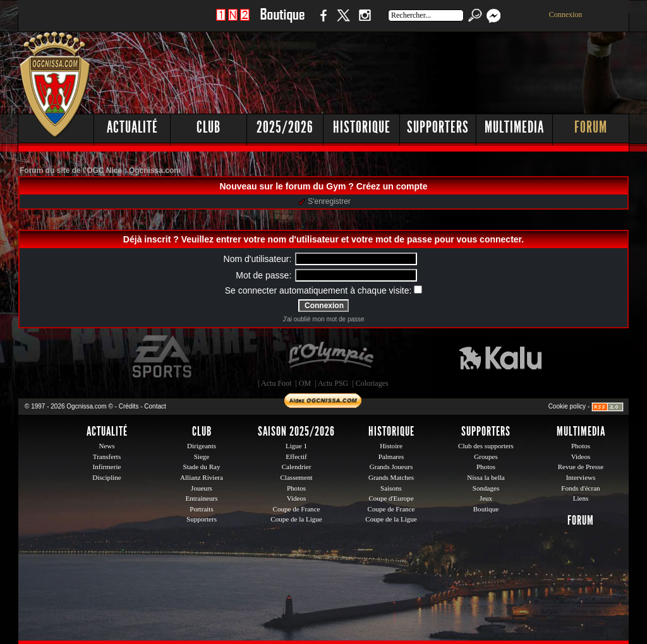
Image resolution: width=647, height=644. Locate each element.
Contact (155, 406)
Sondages (486, 488)
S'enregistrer (324, 201)
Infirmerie (107, 467)
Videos (297, 498)
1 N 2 (233, 22)
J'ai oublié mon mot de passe (323, 319)
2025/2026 (285, 127)
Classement (296, 477)
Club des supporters (486, 446)
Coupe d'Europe (391, 498)
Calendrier (297, 467)
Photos (296, 488)
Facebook (322, 22)
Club (209, 127)
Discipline (106, 477)
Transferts (107, 456)
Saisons (391, 488)
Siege (202, 456)
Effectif (296, 456)
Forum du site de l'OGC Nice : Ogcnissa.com (100, 170)
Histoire (391, 446)
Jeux (486, 498)
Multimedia (514, 127)
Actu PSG (333, 383)
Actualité (132, 127)
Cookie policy (567, 406)
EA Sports (163, 357)
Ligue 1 (296, 446)
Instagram (365, 22)
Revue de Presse (581, 467)
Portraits (202, 509)
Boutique (282, 22)
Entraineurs (202, 498)
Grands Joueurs (391, 467)
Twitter (343, 22)
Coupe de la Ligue (296, 519)
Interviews (581, 477)
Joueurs (202, 488)
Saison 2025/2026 (296, 431)
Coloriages (372, 383)
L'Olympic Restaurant (330, 357)
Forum (591, 127)
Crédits (129, 406)
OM (305, 383)
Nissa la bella (486, 477)
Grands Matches (391, 477)
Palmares (391, 456)
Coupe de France (297, 509)
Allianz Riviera (202, 477)
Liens (581, 498)
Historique (362, 127)
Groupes (486, 456)
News (106, 446)
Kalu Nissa (500, 357)
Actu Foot (276, 383)
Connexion (566, 15)
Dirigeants (202, 446)
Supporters (438, 127)
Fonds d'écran (580, 488)
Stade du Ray (202, 467)
